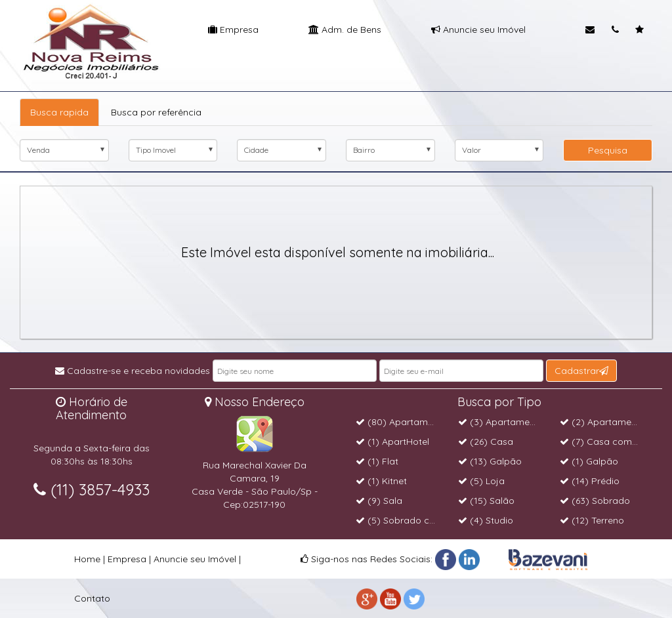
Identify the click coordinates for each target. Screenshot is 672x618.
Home (87, 559)
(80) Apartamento (402, 422)
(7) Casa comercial (608, 442)
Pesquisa (608, 150)
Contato (92, 598)
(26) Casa (486, 442)
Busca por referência (156, 112)
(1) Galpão (589, 461)
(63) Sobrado (595, 501)
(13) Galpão (490, 461)
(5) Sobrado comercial (411, 520)
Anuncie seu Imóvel (478, 30)
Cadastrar (581, 371)
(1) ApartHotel (392, 442)
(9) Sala (379, 501)
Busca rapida (59, 112)
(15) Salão (486, 501)
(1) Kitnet (381, 481)
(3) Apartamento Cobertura (525, 422)
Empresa (233, 30)
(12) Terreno (592, 520)
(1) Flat (377, 461)
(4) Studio (486, 520)
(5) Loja (481, 481)
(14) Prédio (590, 481)
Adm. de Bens (345, 30)
